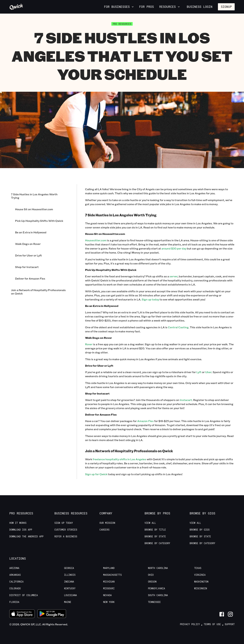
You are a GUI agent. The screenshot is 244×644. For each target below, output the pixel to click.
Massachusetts (112, 575)
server (174, 276)
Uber (208, 372)
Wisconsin (201, 588)
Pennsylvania (156, 588)
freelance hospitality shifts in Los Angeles (119, 459)
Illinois (70, 575)
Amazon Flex (145, 421)
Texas (198, 568)
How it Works (18, 523)
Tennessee (154, 602)
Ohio (151, 575)
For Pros (146, 7)
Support (230, 624)
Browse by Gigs (200, 530)
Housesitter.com (96, 240)
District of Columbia (24, 595)
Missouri (109, 588)
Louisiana (70, 595)
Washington (201, 582)
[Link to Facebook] (222, 614)
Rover (89, 344)
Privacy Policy (190, 624)
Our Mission (107, 523)
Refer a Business (66, 536)
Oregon (152, 582)
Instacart (186, 400)
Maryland (109, 568)
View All (150, 523)
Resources (170, 7)
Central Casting (178, 327)
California (16, 582)
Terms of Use (212, 624)
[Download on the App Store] (22, 614)
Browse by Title (155, 530)
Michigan (109, 582)
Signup (226, 7)
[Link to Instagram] (230, 614)
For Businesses (119, 7)
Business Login (200, 7)
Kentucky (70, 588)
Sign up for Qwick (96, 474)
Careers (104, 530)
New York (109, 602)
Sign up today (150, 299)
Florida (14, 602)
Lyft (199, 372)
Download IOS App (21, 530)
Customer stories (66, 530)
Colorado (15, 588)
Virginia (200, 575)
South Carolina (158, 595)
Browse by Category (157, 543)
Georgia (69, 568)
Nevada (107, 595)
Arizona (14, 568)
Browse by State (155, 536)
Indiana (69, 582)
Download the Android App (26, 536)
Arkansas (15, 575)
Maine (68, 602)
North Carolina (158, 568)
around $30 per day (174, 248)
